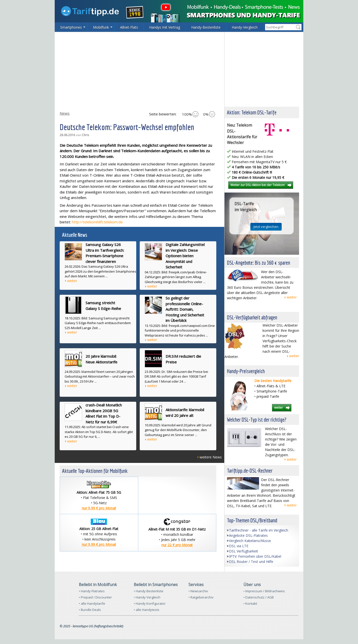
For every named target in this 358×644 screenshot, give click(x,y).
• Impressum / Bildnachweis (264, 591)
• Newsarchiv (198, 591)
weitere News (211, 457)
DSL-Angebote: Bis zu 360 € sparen (259, 263)
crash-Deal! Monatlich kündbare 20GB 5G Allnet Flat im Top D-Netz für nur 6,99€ (104, 413)
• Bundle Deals (90, 610)
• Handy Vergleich (147, 597)
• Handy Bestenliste (149, 591)
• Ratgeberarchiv (201, 597)
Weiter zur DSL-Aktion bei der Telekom (258, 185)
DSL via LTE (239, 546)
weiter (72, 281)
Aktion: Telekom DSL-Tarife (252, 112)
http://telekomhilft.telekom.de (97, 222)
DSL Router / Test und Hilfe (251, 562)
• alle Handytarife (92, 603)
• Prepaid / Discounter (95, 597)
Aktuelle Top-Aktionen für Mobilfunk (95, 471)
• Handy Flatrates (92, 591)
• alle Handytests (147, 610)
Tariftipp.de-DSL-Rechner (250, 471)
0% (209, 114)
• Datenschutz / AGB (259, 597)
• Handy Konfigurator (150, 603)
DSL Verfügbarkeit (244, 551)
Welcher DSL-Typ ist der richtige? (257, 420)
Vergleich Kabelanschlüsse (250, 541)
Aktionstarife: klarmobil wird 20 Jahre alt (185, 413)
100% (190, 114)
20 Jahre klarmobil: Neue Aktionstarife (101, 359)
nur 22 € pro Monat (177, 545)
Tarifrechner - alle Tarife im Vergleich (259, 530)
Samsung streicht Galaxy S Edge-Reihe (103, 306)
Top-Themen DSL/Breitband (252, 520)
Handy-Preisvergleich (246, 371)
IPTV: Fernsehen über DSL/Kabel (255, 556)
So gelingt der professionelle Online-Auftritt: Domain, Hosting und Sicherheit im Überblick (185, 309)
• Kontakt (250, 603)
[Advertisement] (179, 69)
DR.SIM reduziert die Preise (183, 359)
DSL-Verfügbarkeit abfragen (252, 317)
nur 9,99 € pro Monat (99, 508)
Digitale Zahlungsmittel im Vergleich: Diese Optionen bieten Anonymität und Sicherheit (185, 256)
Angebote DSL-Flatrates (248, 535)
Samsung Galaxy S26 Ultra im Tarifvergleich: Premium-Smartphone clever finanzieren (105, 253)
